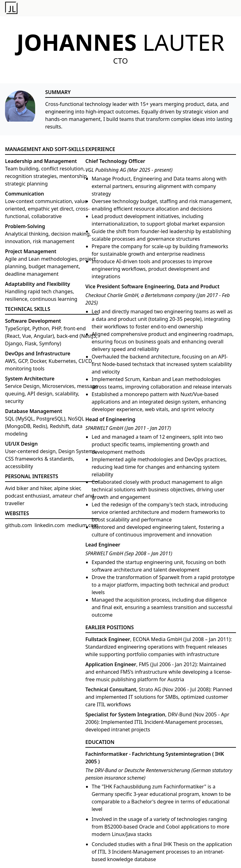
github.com (19, 525)
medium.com (83, 525)
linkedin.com (50, 525)
